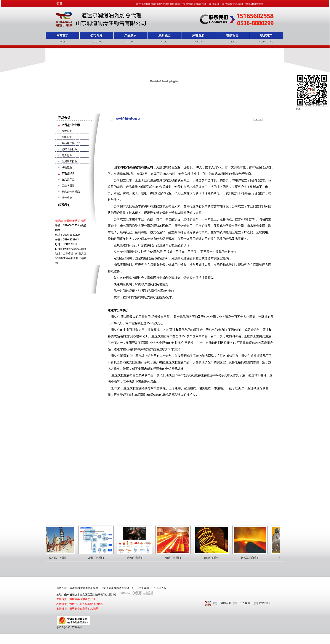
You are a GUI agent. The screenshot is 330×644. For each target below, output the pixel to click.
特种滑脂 (67, 198)
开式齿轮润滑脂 (71, 192)
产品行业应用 (71, 125)
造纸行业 (67, 137)
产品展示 (130, 35)
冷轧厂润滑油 (98, 558)
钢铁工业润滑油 (252, 558)
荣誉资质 (198, 35)
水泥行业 (67, 131)
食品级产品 (68, 180)
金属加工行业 (69, 161)
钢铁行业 (67, 167)
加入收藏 (245, 603)
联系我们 (264, 603)
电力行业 (67, 155)
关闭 (298, 109)
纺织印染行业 (69, 149)
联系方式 (266, 35)
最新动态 (164, 35)
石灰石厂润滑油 (60, 558)
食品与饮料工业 (71, 143)
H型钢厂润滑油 (137, 558)
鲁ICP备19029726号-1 (69, 628)
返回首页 (226, 603)
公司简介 (96, 35)
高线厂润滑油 (214, 558)
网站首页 (62, 35)
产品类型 (68, 174)
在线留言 (232, 35)
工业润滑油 (68, 186)
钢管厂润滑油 (175, 558)
